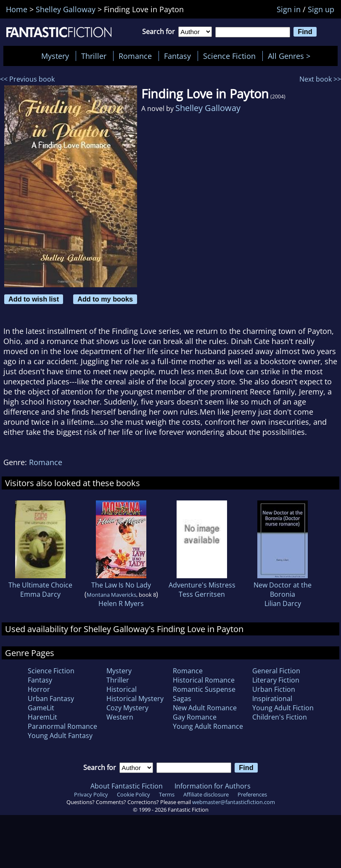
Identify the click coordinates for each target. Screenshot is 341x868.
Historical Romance (204, 680)
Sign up (321, 9)
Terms (167, 794)
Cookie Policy (133, 794)
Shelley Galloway (208, 108)
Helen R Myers (121, 603)
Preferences (252, 794)
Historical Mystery (135, 699)
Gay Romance (195, 717)
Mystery (55, 56)
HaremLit (42, 717)
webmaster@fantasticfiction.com (234, 802)
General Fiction (276, 671)
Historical (122, 689)
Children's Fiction (280, 717)
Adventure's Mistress (202, 585)
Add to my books (105, 299)
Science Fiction (229, 56)
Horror (39, 689)
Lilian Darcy (283, 603)
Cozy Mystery (127, 708)
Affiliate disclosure (206, 794)
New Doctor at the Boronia (283, 590)
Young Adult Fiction (283, 708)
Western (120, 717)
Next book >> (320, 79)
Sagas (182, 699)
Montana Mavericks (111, 595)
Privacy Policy (91, 794)
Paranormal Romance (62, 726)
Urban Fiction (274, 689)
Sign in (289, 9)
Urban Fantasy (51, 699)
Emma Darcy (40, 594)
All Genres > (291, 56)
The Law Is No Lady (121, 585)
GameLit (41, 708)
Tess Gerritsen (202, 594)
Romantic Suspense (204, 689)
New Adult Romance (205, 708)
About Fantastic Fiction (127, 786)
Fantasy (177, 56)
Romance (135, 56)
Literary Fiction (276, 680)
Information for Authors (213, 786)
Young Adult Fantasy (60, 736)
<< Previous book (27, 79)
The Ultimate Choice (40, 585)
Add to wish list (34, 299)
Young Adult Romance (208, 726)
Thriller (94, 56)
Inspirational (272, 699)
